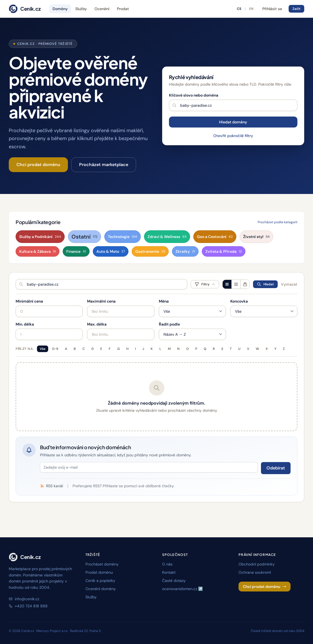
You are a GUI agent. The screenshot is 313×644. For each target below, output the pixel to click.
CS (239, 9)
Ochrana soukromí (255, 572)
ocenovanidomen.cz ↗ (183, 589)
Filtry (205, 284)
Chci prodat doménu (38, 165)
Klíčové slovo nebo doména (194, 95)
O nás (167, 564)
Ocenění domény (101, 589)
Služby (81, 9)
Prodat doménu (99, 572)
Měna (164, 301)
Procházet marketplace (104, 165)
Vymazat (289, 284)
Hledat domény (233, 122)
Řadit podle (169, 324)
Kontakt (169, 572)
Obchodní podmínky (257, 564)
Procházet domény (102, 564)
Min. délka (25, 324)
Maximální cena (101, 301)
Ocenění (102, 9)
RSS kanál (51, 486)
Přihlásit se (272, 9)
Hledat (265, 284)
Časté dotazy (174, 581)
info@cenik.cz (24, 599)
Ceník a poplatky (100, 581)
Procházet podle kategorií (278, 222)
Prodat (123, 9)
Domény (60, 9)
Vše (43, 349)
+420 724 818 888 (28, 606)
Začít (296, 9)
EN (251, 9)
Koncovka (239, 301)
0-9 (55, 349)
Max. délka (97, 324)
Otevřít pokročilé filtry (233, 136)
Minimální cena (29, 301)
